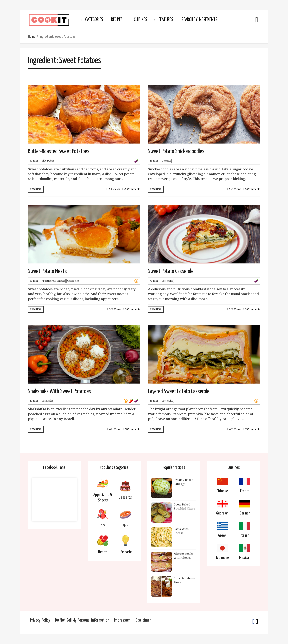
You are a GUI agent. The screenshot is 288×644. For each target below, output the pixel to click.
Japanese (222, 558)
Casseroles (73, 281)
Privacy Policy (40, 620)
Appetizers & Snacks (53, 281)
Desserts (166, 161)
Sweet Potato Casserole (171, 271)
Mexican (245, 558)
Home (32, 37)
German (245, 513)
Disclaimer (143, 620)
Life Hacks (125, 552)
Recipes (117, 20)
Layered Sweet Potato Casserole (179, 391)
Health (103, 552)
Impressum (122, 620)
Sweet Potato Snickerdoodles (176, 151)
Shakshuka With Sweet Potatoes (59, 391)
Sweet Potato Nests (47, 271)
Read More (36, 189)
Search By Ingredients (199, 20)
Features (166, 20)
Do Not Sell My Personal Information (82, 620)
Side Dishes (48, 161)
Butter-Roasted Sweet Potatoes (59, 151)
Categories (94, 20)
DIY (103, 526)
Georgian (222, 513)
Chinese (222, 491)
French (245, 491)
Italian (245, 535)
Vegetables (47, 401)
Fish (125, 526)
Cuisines (140, 20)
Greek (222, 535)
